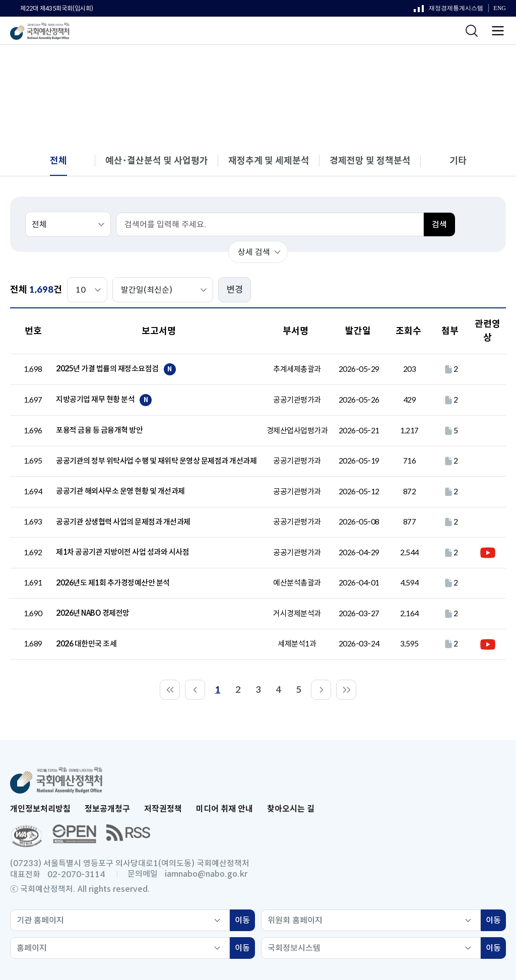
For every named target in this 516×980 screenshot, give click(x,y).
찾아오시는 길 (291, 809)
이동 (245, 922)
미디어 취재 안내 (224, 809)
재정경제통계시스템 (448, 11)
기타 (458, 161)
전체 (429, 65)
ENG (500, 8)
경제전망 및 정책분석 (370, 161)
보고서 (338, 65)
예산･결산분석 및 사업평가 (157, 161)
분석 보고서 (386, 65)
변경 (235, 290)
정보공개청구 (107, 809)
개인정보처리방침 (40, 809)
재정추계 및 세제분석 (269, 161)
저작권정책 (163, 809)
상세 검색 (254, 252)
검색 (439, 224)
